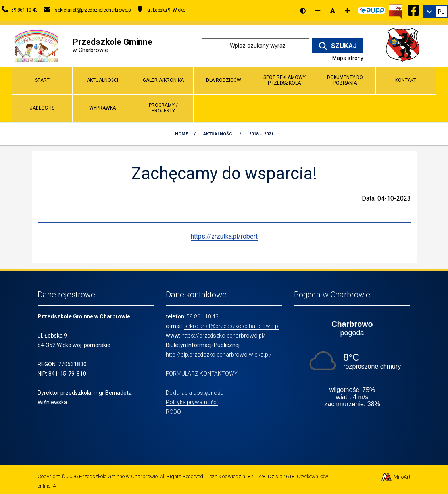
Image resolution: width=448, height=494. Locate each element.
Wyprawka (103, 108)
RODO (173, 412)
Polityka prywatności (192, 402)
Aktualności (103, 80)
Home (181, 134)
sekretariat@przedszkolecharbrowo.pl (232, 326)
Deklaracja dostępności (195, 393)
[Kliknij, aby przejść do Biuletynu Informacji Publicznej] (396, 11)
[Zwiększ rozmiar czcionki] (347, 11)
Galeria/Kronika (163, 80)
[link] (436, 12)
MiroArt (395, 477)
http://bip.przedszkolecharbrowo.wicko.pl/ (219, 355)
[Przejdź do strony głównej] (36, 45)
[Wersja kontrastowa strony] (303, 11)
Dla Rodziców (224, 80)
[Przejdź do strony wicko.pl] (406, 45)
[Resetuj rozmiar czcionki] (333, 11)
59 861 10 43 (203, 316)
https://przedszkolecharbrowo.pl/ (223, 336)
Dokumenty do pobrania (345, 80)
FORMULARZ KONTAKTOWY (202, 374)
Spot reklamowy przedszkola (285, 80)
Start (42, 80)
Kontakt (406, 80)
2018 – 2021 (261, 134)
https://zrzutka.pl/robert (224, 236)
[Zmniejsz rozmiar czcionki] (318, 11)
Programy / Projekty (163, 108)
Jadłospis (42, 108)
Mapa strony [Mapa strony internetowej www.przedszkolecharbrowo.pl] (348, 58)
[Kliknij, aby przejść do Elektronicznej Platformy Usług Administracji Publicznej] (371, 9)
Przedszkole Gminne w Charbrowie (118, 476)
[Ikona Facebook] (413, 9)
